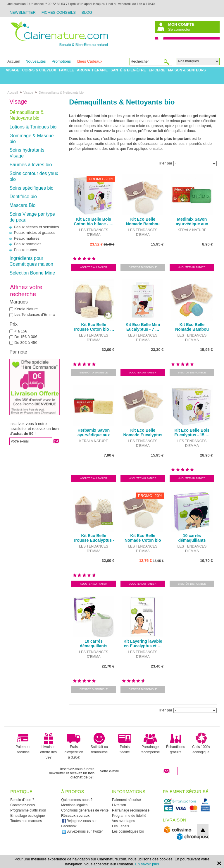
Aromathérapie (92, 70)
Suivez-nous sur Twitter (82, 831)
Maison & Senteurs (187, 70)
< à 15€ (21, 331)
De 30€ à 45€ (26, 343)
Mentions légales (74, 805)
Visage (12, 70)
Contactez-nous (23, 805)
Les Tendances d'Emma (35, 314)
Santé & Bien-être (128, 70)
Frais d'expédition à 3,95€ (74, 746)
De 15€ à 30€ (26, 337)
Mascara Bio (22, 205)
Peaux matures (26, 238)
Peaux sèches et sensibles (36, 227)
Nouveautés (36, 61)
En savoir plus (147, 864)
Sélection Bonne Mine (32, 273)
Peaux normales (27, 244)
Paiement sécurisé (23, 743)
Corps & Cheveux (39, 70)
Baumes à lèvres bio (31, 165)
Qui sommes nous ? (77, 800)
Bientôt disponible (143, 267)
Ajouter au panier (94, 267)
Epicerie (157, 70)
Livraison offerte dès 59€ (48, 746)
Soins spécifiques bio (31, 188)
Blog (87, 12)
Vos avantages (124, 821)
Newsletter (23, 12)
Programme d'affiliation (28, 810)
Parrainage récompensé (150, 743)
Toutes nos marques (26, 821)
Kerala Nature (26, 309)
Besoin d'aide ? (22, 800)
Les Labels (120, 826)
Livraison (119, 805)
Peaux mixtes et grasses (35, 233)
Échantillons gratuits (176, 743)
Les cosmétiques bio (128, 831)
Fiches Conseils (59, 12)
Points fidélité (125, 743)
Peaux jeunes (25, 250)
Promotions (61, 61)
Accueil (13, 61)
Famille (67, 70)
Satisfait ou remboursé (99, 743)
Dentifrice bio (23, 197)
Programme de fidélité (129, 816)
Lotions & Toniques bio (33, 127)
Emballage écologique (27, 816)
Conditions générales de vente (85, 810)
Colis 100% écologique (201, 743)
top (203, 830)
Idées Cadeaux (89, 61)
